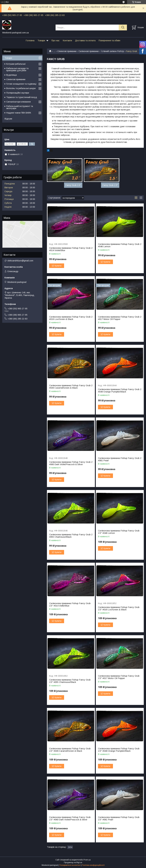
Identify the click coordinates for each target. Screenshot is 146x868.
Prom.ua (87, 860)
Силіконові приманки (89, 51)
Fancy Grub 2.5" (110, 185)
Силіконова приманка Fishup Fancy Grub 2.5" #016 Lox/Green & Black (119, 608)
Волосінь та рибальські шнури (21, 88)
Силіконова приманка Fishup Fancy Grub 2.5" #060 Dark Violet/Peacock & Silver (70, 818)
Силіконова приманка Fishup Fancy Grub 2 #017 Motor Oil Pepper (120, 318)
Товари (41, 40)
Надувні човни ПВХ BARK (19, 113)
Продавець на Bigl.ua (73, 862)
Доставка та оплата (85, 40)
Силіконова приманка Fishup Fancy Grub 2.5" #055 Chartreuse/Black (70, 681)
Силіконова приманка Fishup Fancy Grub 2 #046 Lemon (120, 245)
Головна (30, 40)
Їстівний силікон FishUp (112, 51)
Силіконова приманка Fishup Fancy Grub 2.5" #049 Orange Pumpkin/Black (119, 750)
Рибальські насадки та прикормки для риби (17, 69)
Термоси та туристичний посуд (22, 97)
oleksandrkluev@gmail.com (20, 261)
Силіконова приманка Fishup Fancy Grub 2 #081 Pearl (120, 459)
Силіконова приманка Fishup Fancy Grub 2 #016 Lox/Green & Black (71, 318)
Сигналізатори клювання (18, 102)
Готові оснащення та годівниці (21, 84)
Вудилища (11, 75)
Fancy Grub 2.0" (73, 185)
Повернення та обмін (109, 40)
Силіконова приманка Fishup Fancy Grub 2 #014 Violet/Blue (71, 249)
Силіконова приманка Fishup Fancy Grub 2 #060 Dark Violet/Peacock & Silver (71, 463)
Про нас (55, 40)
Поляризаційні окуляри (18, 93)
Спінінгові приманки (67, 51)
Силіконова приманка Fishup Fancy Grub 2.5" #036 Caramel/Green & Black (70, 750)
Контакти (67, 40)
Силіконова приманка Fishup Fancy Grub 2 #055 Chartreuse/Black (71, 536)
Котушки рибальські (16, 64)
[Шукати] (123, 27)
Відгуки (8, 119)
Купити (58, 266)
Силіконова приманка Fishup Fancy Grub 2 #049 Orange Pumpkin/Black (120, 391)
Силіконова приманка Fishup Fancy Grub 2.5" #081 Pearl (119, 818)
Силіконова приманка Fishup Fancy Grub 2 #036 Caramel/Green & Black (71, 387)
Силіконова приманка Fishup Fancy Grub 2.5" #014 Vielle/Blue (70, 605)
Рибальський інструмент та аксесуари (20, 107)
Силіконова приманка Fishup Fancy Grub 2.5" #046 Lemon (119, 532)
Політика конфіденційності (93, 865)
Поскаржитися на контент (70, 865)
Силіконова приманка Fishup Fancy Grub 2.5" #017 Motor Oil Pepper (119, 677)
